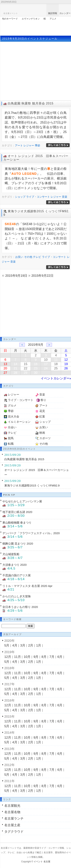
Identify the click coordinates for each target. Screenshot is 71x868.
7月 (52, 657)
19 (66, 364)
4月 (15, 645)
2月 (31, 645)
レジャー (29, 145)
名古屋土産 (12, 825)
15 (26, 364)
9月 (36, 657)
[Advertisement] (36, 27)
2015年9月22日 (42, 276)
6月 (60, 657)
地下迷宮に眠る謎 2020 (17, 512)
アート (19, 145)
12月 (8, 657)
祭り (43, 400)
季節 (37, 145)
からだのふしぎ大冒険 (17, 596)
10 (46, 360)
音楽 (65, 197)
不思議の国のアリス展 (17, 575)
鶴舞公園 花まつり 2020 (18, 544)
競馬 (11, 438)
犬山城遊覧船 (11, 554)
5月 (7, 645)
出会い (12, 427)
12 (66, 360)
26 (66, 368)
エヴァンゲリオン (31, 19)
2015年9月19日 (16, 276)
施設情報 (53, 13)
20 (5, 368)
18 (56, 364)
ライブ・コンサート (38, 197)
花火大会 (14, 416)
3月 (23, 645)
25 (56, 368)
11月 (18, 657)
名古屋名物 (12, 812)
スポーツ (45, 438)
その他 (28, 257)
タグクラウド (14, 832)
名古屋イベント (11, 13)
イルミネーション (19, 422)
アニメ (53, 19)
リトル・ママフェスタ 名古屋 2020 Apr (27, 586)
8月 (44, 657)
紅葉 (42, 416)
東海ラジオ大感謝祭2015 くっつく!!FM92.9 (32, 485)
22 (26, 368)
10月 (27, 657)
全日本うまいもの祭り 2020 (20, 607)
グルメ (12, 405)
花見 (42, 411)
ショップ (20, 197)
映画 (42, 433)
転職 (11, 444)
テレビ (37, 257)
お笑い (19, 257)
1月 (39, 645)
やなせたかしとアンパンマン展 (22, 501)
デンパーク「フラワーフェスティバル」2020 (31, 533)
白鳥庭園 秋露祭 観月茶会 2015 (31, 103)
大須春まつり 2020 (15, 565)
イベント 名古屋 (42, 862)
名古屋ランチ (14, 819)
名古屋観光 (12, 806)
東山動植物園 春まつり (17, 523)
